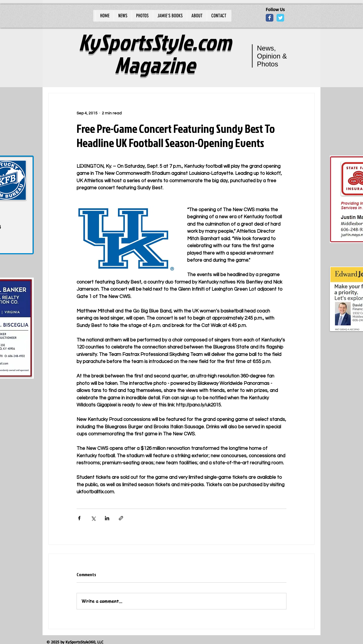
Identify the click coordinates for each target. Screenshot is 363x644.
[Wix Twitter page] (280, 18)
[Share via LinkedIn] (107, 518)
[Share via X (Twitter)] (93, 518)
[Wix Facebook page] (270, 18)
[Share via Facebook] (79, 518)
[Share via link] (121, 518)
